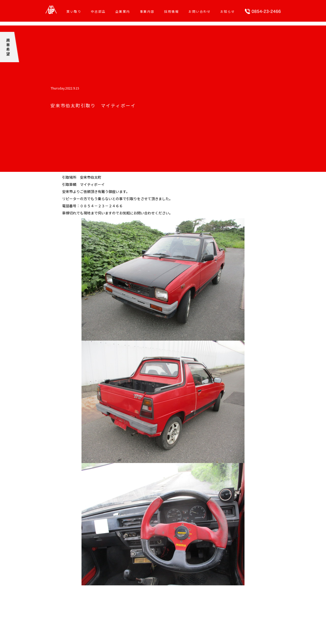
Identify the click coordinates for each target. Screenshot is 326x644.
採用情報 (171, 11)
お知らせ (228, 11)
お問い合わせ (200, 11)
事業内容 (147, 11)
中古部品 (98, 11)
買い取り (74, 11)
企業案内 (123, 11)
